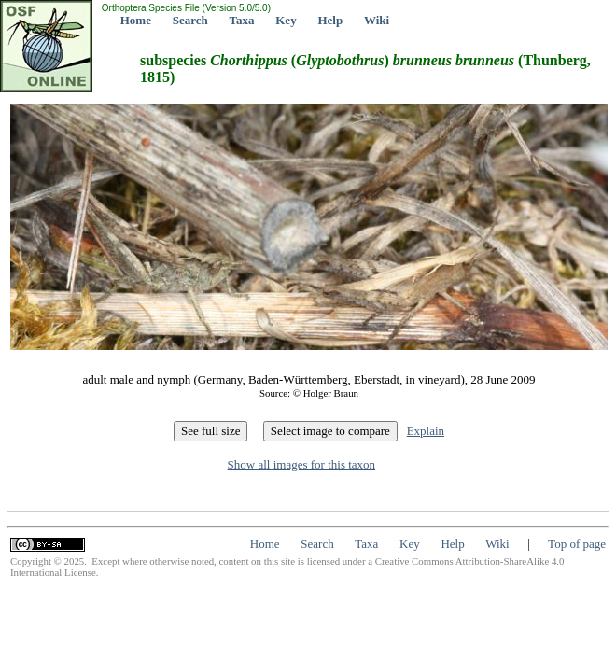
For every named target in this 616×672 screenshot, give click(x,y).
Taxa (242, 20)
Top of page (577, 544)
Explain (426, 431)
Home (136, 20)
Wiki (377, 20)
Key (286, 20)
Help (330, 20)
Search (190, 20)
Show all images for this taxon (302, 464)
